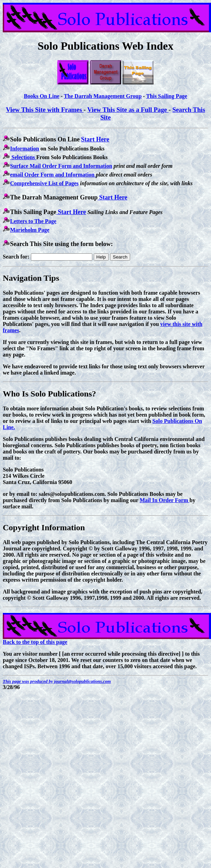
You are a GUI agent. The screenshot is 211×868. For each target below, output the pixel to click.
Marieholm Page (30, 230)
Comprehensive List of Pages (44, 183)
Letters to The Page (33, 221)
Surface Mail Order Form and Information (61, 166)
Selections (23, 157)
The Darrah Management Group (103, 96)
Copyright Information (44, 527)
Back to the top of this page (35, 642)
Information (25, 149)
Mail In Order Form (164, 500)
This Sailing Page (167, 96)
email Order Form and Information (53, 175)
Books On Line (42, 96)
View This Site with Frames (45, 110)
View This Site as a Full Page (128, 110)
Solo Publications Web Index (105, 46)
